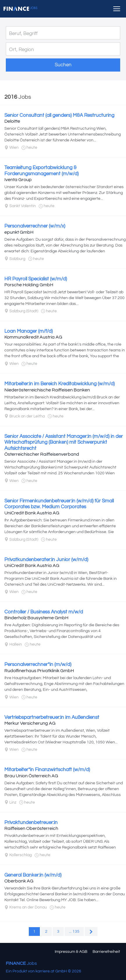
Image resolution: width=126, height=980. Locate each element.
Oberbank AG (19, 881)
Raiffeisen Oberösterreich (31, 828)
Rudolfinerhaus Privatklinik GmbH (39, 671)
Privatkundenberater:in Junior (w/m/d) (46, 560)
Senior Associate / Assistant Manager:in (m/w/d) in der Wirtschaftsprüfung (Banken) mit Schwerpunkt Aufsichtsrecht (64, 442)
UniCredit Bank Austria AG (32, 513)
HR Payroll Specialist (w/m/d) (36, 279)
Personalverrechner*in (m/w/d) (38, 665)
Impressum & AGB (71, 952)
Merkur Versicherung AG (30, 723)
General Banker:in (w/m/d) (33, 875)
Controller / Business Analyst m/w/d (44, 612)
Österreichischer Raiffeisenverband (42, 454)
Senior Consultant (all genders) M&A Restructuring (59, 115)
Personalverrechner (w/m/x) (35, 226)
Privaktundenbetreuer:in (31, 823)
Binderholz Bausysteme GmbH (36, 618)
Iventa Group (18, 180)
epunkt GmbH (19, 232)
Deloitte (12, 121)
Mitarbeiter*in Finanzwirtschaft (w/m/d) (47, 770)
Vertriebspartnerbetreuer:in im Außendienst (52, 717)
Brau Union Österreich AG (31, 776)
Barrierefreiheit (106, 952)
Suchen (63, 65)
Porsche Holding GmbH (29, 285)
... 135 (74, 932)
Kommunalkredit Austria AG (33, 337)
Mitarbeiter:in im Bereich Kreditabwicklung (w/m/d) (60, 384)
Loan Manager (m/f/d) (29, 331)
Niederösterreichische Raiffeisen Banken (47, 390)
